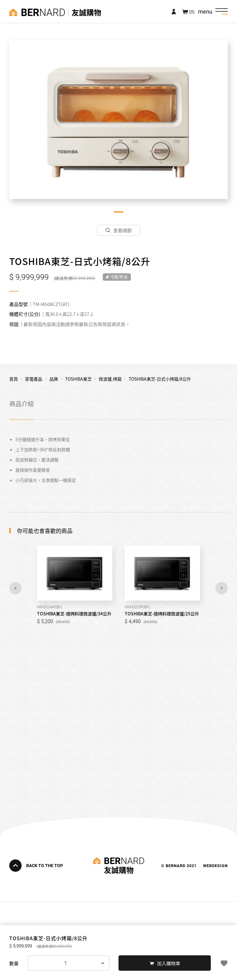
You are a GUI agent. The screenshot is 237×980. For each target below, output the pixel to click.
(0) (192, 11)
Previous (15, 588)
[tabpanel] (118, 120)
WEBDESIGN (215, 865)
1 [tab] (118, 212)
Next (222, 588)
